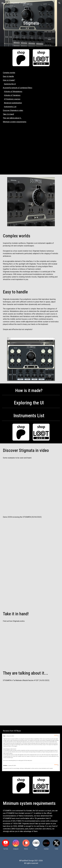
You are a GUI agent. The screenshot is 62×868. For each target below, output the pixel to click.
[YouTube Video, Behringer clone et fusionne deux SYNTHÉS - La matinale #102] (31, 703)
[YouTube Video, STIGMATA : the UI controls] (31, 644)
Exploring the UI (10, 84)
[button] (3, 3)
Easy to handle (8, 76)
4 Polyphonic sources (12, 99)
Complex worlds (9, 73)
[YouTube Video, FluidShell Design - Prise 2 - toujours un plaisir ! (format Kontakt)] (31, 584)
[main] (31, 23)
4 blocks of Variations (12, 95)
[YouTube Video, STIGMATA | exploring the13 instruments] (31, 485)
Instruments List (10, 107)
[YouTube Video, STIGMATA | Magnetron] (31, 150)
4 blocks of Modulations (13, 92)
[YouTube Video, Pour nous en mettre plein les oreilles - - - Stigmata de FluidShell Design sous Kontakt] (31, 540)
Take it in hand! (8, 114)
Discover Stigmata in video (13, 110)
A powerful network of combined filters (18, 88)
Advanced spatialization (13, 103)
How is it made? (9, 80)
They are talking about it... (12, 118)
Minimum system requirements (15, 122)
